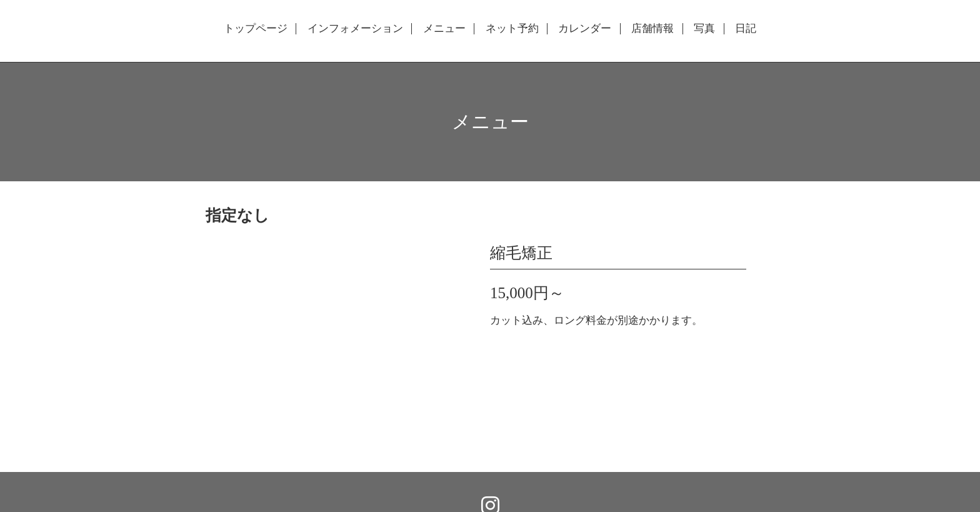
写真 (704, 29)
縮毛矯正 (521, 253)
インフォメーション (355, 29)
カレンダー (585, 29)
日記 (746, 29)
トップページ (256, 29)
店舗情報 (652, 29)
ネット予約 (512, 29)
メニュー (444, 29)
